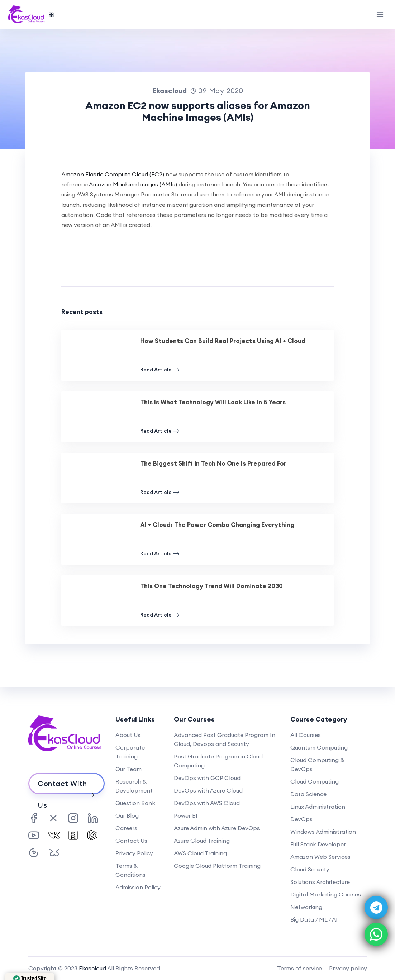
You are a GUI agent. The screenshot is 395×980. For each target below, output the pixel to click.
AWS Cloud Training (200, 853)
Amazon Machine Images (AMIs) (133, 184)
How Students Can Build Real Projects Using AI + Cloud (223, 341)
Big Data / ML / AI (314, 919)
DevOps (301, 819)
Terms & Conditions (130, 870)
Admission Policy (138, 887)
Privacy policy (348, 968)
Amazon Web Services (320, 857)
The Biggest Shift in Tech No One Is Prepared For (213, 463)
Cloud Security (310, 869)
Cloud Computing (315, 781)
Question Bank (135, 803)
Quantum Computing (319, 747)
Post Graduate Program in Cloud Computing (218, 761)
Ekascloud (92, 968)
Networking (306, 907)
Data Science (308, 794)
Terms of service (299, 968)
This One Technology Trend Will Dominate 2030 (211, 586)
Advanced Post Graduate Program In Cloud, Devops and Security (225, 739)
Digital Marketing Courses (326, 894)
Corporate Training (130, 752)
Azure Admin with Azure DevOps (217, 828)
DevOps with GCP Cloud (207, 778)
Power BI (186, 815)
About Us (128, 735)
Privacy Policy (134, 853)
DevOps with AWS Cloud (207, 803)
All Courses (306, 735)
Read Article (160, 370)
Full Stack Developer (318, 844)
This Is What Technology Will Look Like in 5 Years (213, 402)
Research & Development (134, 786)
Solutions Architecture (320, 882)
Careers (126, 828)
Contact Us (131, 841)
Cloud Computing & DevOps (317, 764)
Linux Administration (318, 807)
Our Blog (127, 815)
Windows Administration (323, 832)
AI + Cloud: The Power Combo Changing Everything (217, 525)
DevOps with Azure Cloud (208, 790)
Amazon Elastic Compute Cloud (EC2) (113, 174)
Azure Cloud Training (202, 841)
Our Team (129, 769)
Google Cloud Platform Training (217, 866)
